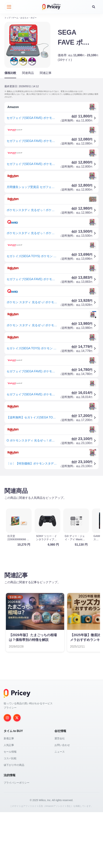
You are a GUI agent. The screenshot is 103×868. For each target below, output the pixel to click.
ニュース (60, 808)
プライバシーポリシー (17, 839)
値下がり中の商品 (14, 821)
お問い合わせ (62, 801)
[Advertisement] (51, 506)
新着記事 (9, 794)
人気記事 (9, 801)
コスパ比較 (10, 814)
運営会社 (60, 794)
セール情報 (10, 808)
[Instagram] (7, 774)
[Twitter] (17, 774)
